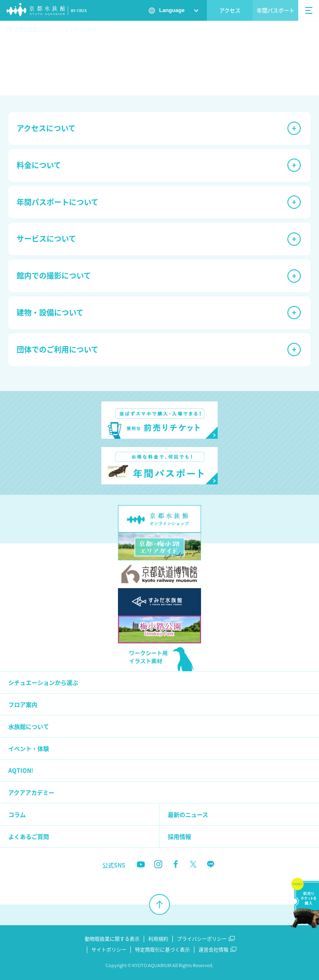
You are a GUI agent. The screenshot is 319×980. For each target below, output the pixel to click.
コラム (17, 814)
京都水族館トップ (33, 29)
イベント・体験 (29, 748)
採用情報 (179, 836)
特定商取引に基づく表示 (162, 950)
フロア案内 (23, 704)
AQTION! (21, 770)
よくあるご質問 (29, 836)
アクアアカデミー (31, 792)
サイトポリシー (109, 950)
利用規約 (158, 939)
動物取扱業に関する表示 (112, 939)
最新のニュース (188, 814)
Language (172, 10)
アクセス (230, 10)
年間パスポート (276, 10)
